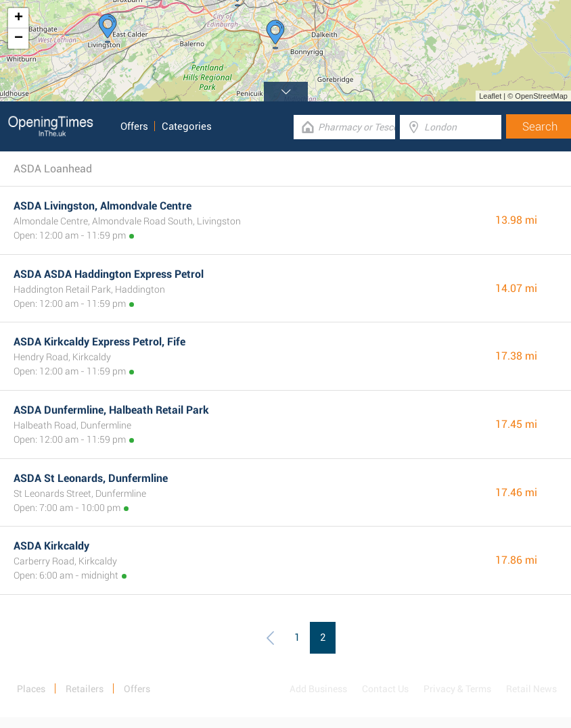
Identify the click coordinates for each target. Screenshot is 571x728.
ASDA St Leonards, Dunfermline (91, 478)
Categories (187, 126)
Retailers (85, 689)
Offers (134, 126)
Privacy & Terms (457, 689)
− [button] (19, 39)
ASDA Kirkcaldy (51, 546)
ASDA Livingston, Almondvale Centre (102, 206)
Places (31, 689)
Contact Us (385, 689)
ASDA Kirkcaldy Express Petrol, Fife (99, 342)
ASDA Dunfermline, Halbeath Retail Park (111, 410)
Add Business (318, 689)
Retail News (531, 689)
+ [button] (19, 18)
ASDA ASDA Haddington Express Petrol (109, 274)
